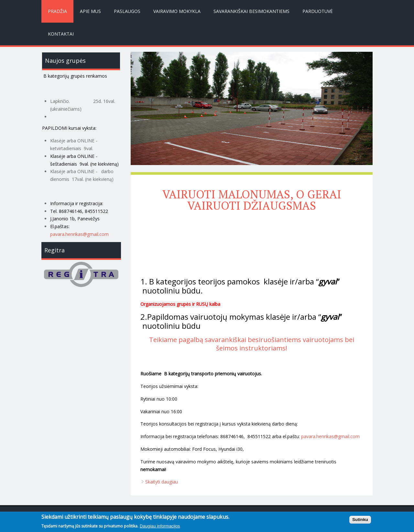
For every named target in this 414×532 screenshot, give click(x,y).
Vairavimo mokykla (177, 11)
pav (305, 436)
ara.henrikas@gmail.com (334, 436)
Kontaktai (61, 34)
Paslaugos (127, 11)
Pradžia (57, 11)
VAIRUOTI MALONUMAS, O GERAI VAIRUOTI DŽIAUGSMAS (252, 200)
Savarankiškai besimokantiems (251, 11)
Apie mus (90, 11)
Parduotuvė (318, 11)
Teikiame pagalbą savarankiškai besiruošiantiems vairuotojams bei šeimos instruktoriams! (252, 344)
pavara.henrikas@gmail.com (79, 234)
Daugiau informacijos (160, 528)
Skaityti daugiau (162, 482)
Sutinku (360, 521)
